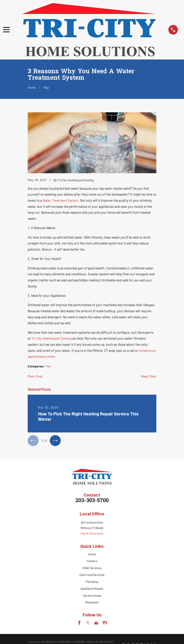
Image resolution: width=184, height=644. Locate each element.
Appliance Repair (92, 588)
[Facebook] (79, 623)
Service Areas (92, 595)
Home (92, 554)
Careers (92, 561)
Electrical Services (92, 575)
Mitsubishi (92, 602)
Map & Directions (92, 533)
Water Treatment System (60, 200)
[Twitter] (88, 623)
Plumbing (92, 582)
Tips (48, 366)
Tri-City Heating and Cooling (51, 338)
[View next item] (55, 441)
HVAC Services (92, 568)
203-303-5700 (92, 501)
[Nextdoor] (105, 623)
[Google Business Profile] (96, 623)
